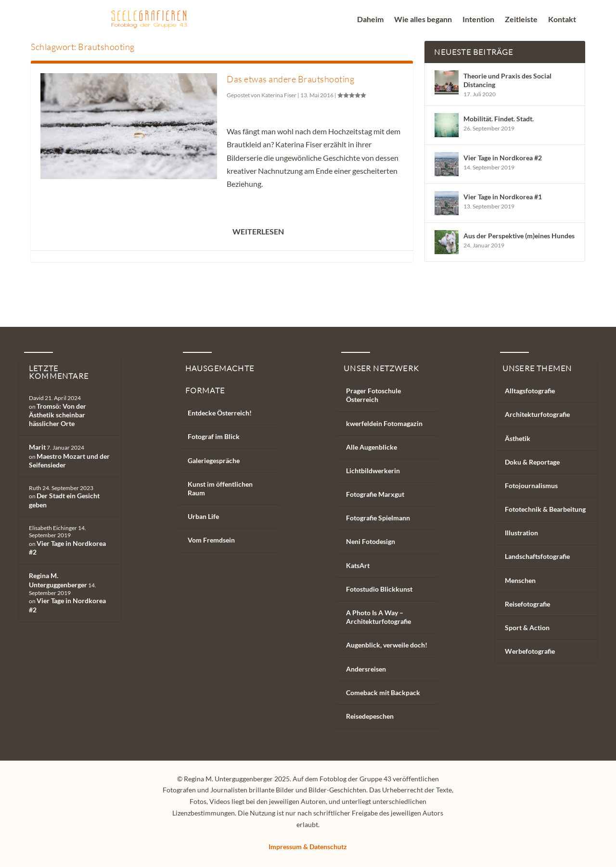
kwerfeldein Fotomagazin (384, 423)
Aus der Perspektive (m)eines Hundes (519, 236)
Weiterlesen (258, 231)
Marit (37, 447)
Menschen (520, 580)
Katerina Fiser (279, 95)
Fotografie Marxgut (375, 494)
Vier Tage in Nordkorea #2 (503, 158)
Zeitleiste (521, 20)
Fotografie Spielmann (378, 518)
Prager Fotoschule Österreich (373, 395)
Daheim (370, 20)
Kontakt (562, 20)
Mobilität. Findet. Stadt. (499, 119)
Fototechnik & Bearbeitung (545, 509)
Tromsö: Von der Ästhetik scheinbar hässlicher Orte (58, 415)
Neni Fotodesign (371, 541)
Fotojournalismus (531, 485)
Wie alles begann (423, 20)
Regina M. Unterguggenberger (58, 580)
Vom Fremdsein (211, 540)
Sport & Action (527, 628)
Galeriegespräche (214, 460)
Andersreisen (366, 669)
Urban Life (203, 516)
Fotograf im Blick (214, 436)
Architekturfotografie (537, 414)
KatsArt (358, 565)
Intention (478, 20)
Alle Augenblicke (372, 447)
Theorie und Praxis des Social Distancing (507, 80)
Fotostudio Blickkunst (379, 589)
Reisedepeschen (370, 716)
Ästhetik (518, 438)
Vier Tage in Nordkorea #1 (503, 197)
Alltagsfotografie (530, 391)
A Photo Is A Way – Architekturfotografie (379, 617)
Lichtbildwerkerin (373, 471)
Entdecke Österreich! (220, 413)
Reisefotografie (527, 604)
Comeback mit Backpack (383, 692)
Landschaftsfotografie (537, 556)
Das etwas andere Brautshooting (290, 79)
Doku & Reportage (532, 462)
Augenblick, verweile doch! (387, 645)
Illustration (521, 533)
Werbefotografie (530, 651)
